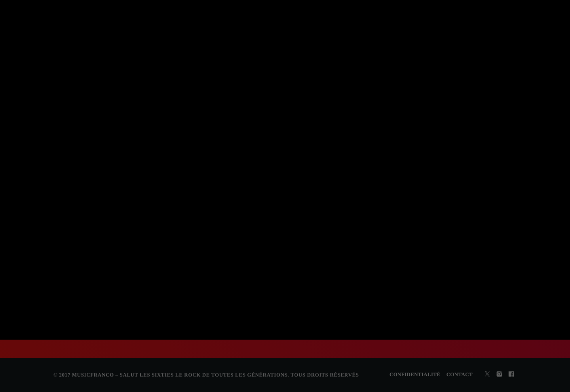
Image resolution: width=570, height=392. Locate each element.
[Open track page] (195, 14)
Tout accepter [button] (275, 220)
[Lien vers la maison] (23, 48)
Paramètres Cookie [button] (228, 220)
